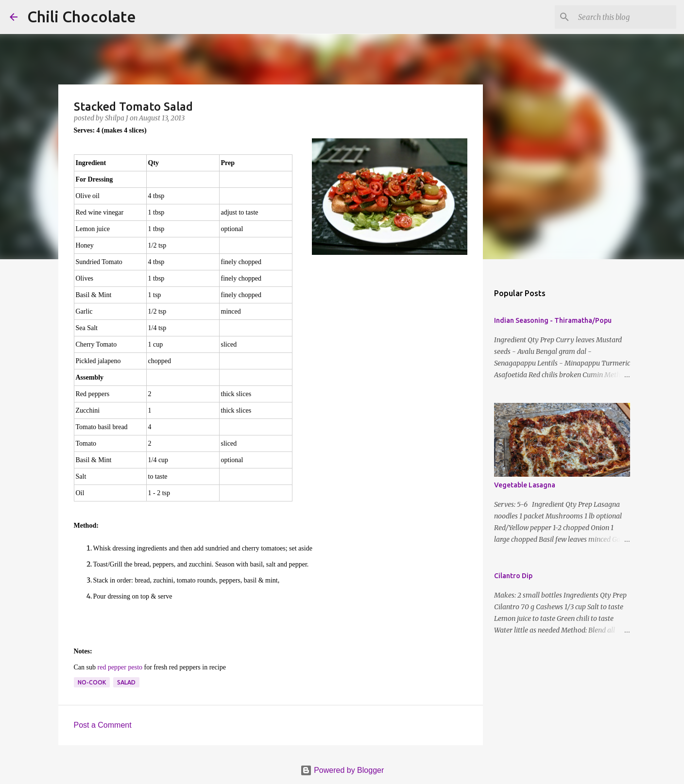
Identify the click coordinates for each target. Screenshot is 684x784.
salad (126, 682)
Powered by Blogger (342, 770)
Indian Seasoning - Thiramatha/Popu (553, 320)
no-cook (92, 682)
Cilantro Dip (513, 576)
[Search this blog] (625, 17)
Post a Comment (103, 725)
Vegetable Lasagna (525, 485)
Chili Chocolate (82, 17)
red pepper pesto (120, 667)
